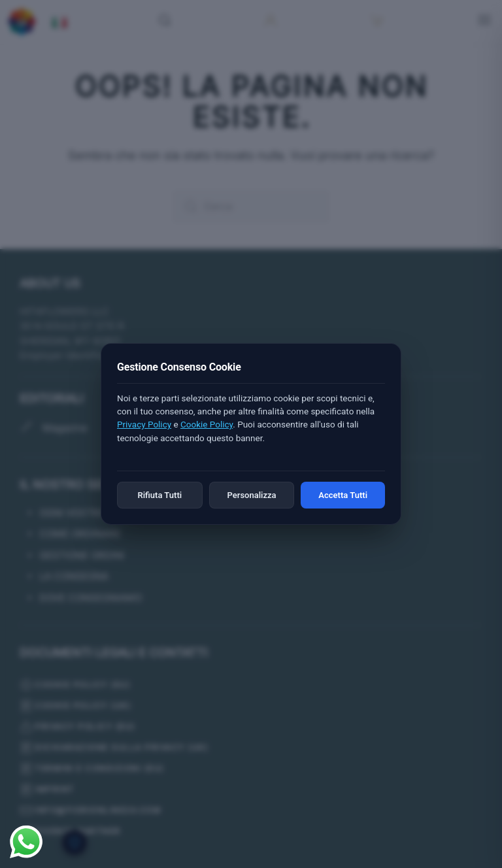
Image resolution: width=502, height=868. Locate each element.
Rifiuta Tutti (159, 495)
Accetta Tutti (343, 495)
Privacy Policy (144, 424)
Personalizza (251, 495)
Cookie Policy (207, 424)
